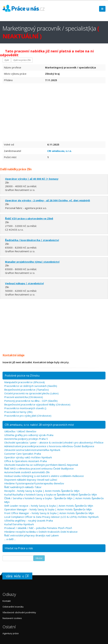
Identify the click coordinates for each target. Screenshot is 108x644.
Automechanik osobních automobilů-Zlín (27, 472)
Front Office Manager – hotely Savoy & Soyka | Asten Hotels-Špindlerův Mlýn (49, 513)
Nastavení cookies (12, 618)
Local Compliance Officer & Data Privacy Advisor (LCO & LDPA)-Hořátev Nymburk (51, 517)
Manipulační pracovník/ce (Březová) (24, 382)
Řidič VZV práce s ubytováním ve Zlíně (29, 218)
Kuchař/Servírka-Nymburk (19, 524)
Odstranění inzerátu (13, 607)
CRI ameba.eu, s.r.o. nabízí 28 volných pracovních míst (39, 425)
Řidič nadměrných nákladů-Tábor (23, 487)
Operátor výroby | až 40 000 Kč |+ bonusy (32, 179)
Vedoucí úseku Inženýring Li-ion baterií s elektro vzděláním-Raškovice (44, 476)
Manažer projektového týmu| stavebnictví (32, 262)
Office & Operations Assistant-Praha (25, 461)
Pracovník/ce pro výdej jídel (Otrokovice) (28, 416)
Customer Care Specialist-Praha (23, 454)
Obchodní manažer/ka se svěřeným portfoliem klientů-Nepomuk (41, 465)
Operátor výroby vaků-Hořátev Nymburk (28, 457)
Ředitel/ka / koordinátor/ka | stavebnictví (32, 240)
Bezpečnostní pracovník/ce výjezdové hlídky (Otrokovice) (37, 404)
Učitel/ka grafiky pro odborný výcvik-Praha (29, 435)
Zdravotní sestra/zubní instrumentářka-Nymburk (32, 450)
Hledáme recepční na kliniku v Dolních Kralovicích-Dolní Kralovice (41, 532)
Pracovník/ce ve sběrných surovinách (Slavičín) (31, 386)
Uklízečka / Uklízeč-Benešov (20, 431)
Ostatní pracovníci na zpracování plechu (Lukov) (31, 393)
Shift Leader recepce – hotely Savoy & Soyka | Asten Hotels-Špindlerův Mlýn (49, 506)
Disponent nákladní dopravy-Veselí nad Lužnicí (31, 480)
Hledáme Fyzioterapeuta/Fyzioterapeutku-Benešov (34, 483)
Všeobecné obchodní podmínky (19, 612)
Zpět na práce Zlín (22, 60)
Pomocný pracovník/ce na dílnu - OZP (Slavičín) (31, 401)
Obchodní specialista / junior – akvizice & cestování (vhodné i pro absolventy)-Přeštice (54, 442)
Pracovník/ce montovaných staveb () (25, 408)
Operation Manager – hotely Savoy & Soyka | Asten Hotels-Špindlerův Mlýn (48, 509)
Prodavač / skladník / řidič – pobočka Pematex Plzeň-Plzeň (38, 528)
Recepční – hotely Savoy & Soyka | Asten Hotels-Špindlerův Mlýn (42, 491)
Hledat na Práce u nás (19, 548)
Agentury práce (11, 633)
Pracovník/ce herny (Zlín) (18, 412)
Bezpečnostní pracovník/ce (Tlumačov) (26, 390)
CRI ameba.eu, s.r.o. (60, 151)
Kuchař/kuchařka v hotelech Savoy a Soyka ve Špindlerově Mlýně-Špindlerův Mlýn (51, 494)
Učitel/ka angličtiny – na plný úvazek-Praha (29, 521)
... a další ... (10, 539)
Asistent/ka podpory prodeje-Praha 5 (26, 439)
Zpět (7, 60)
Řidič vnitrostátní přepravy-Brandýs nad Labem (31, 535)
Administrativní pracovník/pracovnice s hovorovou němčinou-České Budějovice (49, 446)
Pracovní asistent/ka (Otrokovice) (24, 397)
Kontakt (7, 601)
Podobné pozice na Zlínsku (22, 375)
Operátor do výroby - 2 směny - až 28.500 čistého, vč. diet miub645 (48, 200)
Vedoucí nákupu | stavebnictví (24, 283)
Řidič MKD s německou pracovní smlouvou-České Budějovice (39, 468)
